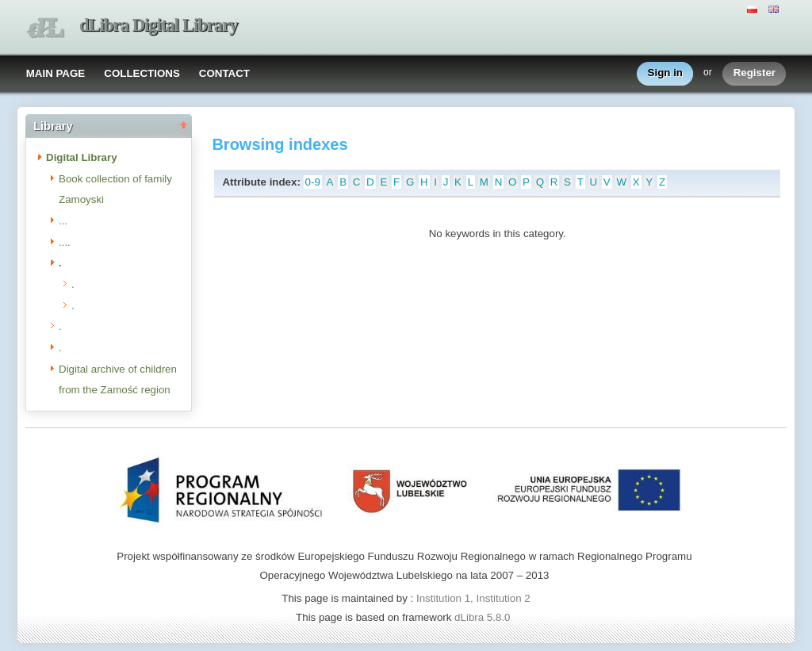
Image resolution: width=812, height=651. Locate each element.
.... (65, 242)
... (63, 221)
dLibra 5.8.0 (484, 617)
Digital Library (82, 157)
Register (755, 73)
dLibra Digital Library (159, 25)
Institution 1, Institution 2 (473, 598)
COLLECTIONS (142, 73)
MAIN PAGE (56, 73)
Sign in (665, 73)
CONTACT (224, 73)
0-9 (313, 182)
